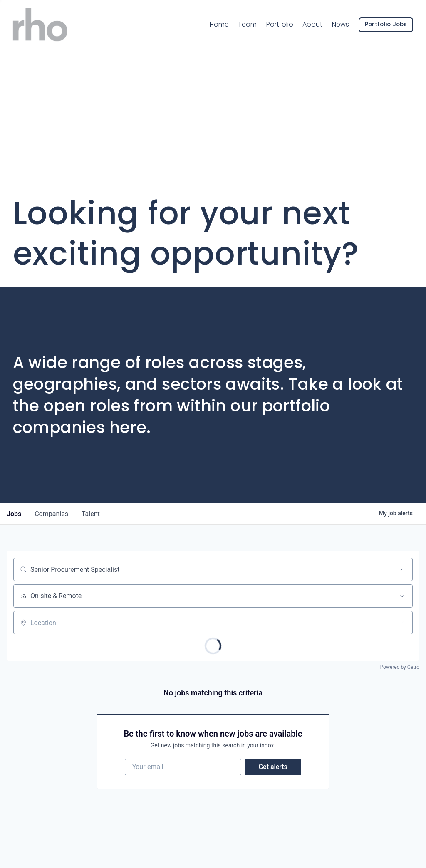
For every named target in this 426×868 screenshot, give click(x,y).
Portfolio (280, 24)
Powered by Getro (400, 667)
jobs (14, 514)
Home (219, 24)
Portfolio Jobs (386, 24)
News (341, 24)
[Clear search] (402, 569)
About (312, 24)
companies (51, 514)
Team (247, 24)
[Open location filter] (402, 623)
